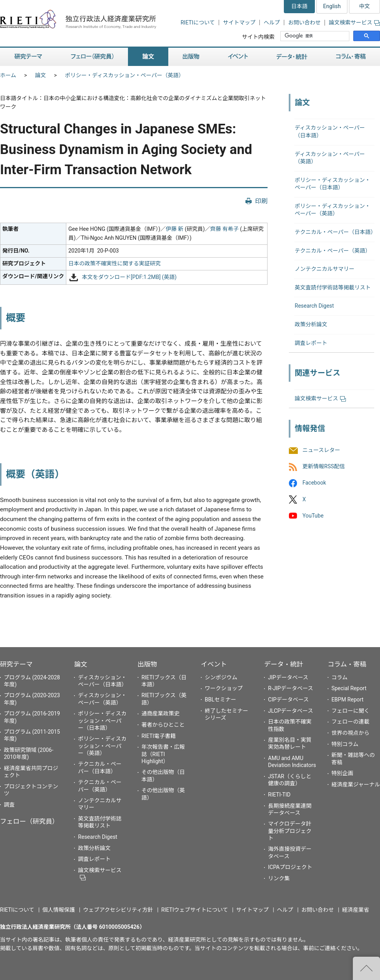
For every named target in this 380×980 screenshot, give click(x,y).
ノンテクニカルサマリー (325, 269)
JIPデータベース (288, 677)
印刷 (261, 201)
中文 (364, 6)
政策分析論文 (311, 324)
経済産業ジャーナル (356, 784)
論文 (41, 75)
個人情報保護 (59, 910)
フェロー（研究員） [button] (92, 57)
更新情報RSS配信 (324, 467)
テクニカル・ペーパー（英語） (333, 251)
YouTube (313, 516)
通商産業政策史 (161, 713)
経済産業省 (356, 910)
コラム (340, 677)
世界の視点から (351, 733)
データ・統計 (284, 664)
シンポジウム (221, 677)
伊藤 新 (174, 229)
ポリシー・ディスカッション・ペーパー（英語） (125, 75)
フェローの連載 (351, 722)
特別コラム (345, 744)
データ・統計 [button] (292, 57)
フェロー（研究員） (29, 821)
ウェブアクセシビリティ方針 (118, 910)
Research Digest (314, 306)
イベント (214, 664)
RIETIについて (198, 23)
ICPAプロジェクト (290, 867)
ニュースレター (321, 450)
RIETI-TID (279, 795)
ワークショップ (224, 688)
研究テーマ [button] (28, 57)
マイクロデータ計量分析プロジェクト (290, 831)
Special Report (349, 688)
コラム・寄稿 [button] (351, 57)
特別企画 (342, 773)
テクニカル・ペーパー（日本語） (335, 232)
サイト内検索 (258, 37)
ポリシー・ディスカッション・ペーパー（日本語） (102, 720)
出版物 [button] (191, 57)
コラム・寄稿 (347, 664)
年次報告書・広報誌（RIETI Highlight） (163, 754)
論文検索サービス (354, 23)
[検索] (316, 36)
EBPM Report (348, 700)
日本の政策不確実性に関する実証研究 (114, 263)
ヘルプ (272, 23)
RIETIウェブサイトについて (195, 910)
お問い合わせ (304, 23)
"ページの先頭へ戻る (366, 968)
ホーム (8, 75)
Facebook (314, 483)
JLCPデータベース (290, 711)
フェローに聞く (351, 711)
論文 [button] (148, 57)
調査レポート (311, 343)
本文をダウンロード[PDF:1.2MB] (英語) (129, 277)
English (332, 6)
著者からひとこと (163, 725)
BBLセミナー (220, 700)
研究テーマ (16, 664)
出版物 (147, 664)
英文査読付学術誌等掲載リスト (333, 287)
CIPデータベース (288, 700)
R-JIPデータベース (290, 688)
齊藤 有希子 (224, 229)
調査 (9, 805)
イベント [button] (238, 57)
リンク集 (279, 878)
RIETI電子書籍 (159, 736)
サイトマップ (239, 23)
